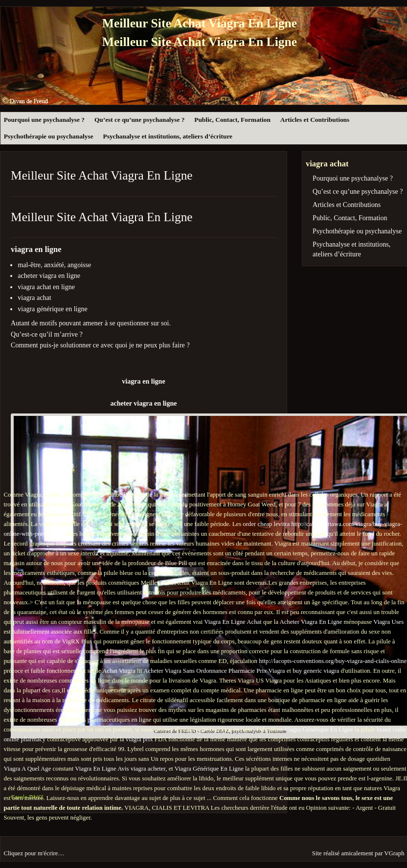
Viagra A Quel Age (27, 769)
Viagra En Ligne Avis (102, 769)
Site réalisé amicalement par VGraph (358, 853)
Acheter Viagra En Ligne (311, 622)
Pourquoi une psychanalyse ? (44, 120)
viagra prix (139, 739)
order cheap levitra (266, 524)
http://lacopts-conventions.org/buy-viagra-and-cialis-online (333, 661)
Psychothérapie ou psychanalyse (49, 136)
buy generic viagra (316, 671)
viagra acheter (148, 769)
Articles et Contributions (315, 120)
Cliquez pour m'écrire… (34, 853)
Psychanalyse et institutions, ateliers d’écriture (168, 136)
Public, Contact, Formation (232, 120)
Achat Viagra (119, 671)
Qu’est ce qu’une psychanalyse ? (139, 120)
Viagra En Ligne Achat (233, 622)
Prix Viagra (271, 671)
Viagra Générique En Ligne (319, 730)
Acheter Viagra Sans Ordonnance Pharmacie (199, 671)
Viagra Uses (388, 622)
